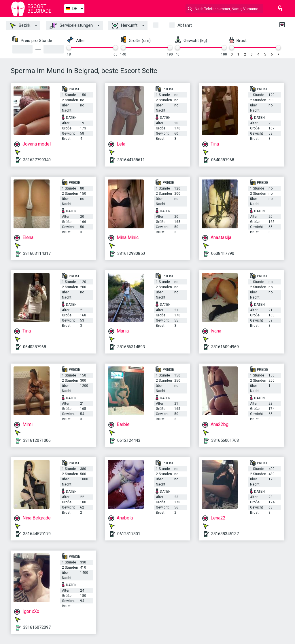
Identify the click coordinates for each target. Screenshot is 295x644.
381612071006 (37, 440)
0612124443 (129, 440)
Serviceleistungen (71, 26)
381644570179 (37, 534)
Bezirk (20, 26)
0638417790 (223, 253)
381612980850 (131, 253)
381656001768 (225, 440)
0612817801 (129, 534)
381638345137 (225, 534)
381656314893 (131, 347)
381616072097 (37, 627)
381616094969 (225, 347)
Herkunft (125, 26)
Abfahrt (185, 25)
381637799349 (37, 160)
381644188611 (131, 160)
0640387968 (223, 160)
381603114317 (37, 253)
